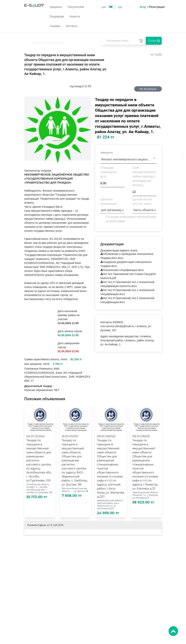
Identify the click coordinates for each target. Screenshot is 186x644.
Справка (55, 26)
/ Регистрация (156, 7)
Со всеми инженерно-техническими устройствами (131, 219)
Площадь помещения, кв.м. (109, 172)
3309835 (118, 322)
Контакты (72, 26)
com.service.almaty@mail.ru (117, 326)
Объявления (55, 43)
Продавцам (57, 16)
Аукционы (56, 7)
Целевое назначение (109, 202)
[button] (88, 100)
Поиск (154, 41)
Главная (38, 43)
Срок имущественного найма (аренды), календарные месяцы (144, 176)
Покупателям (76, 7)
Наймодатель (107, 153)
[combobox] (129, 159)
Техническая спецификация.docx (123, 270)
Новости (75, 16)
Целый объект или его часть (142, 202)
